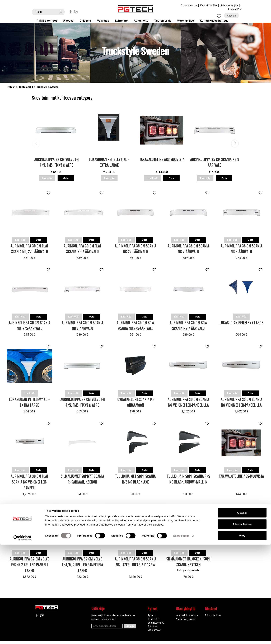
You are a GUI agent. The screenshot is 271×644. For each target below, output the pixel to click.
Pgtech (11, 92)
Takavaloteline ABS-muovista (162, 165)
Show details (181, 635)
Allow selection (242, 624)
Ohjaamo (87, 23)
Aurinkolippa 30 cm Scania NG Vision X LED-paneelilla (188, 406)
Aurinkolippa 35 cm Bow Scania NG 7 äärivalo (188, 330)
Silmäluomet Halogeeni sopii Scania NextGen (188, 565)
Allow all (242, 612)
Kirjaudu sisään (209, 6)
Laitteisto (124, 23)
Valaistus (105, 23)
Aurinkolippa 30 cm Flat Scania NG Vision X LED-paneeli (30, 486)
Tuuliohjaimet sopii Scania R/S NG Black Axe (135, 483)
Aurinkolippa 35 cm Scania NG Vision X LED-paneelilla (241, 406)
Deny (242, 635)
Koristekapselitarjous (218, 23)
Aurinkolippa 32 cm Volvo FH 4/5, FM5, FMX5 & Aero (56, 168)
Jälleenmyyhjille (229, 6)
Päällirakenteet (48, 23)
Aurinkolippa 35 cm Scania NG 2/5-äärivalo (135, 253)
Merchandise (189, 23)
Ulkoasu (70, 23)
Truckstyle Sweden (47, 92)
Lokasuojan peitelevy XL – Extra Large (109, 168)
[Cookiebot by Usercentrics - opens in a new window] (22, 637)
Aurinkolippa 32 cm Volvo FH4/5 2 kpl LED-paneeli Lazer (30, 568)
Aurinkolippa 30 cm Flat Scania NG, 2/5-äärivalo (30, 253)
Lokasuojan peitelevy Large (241, 327)
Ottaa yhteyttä (189, 6)
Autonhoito (144, 23)
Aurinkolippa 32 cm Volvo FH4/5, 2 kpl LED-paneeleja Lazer (82, 568)
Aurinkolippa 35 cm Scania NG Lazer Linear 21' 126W (135, 565)
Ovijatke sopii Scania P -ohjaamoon (135, 406)
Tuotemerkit (166, 23)
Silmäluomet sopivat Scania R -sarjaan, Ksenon (82, 483)
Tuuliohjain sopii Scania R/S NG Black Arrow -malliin (188, 483)
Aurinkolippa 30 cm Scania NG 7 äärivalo (82, 330)
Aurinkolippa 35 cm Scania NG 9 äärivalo (215, 168)
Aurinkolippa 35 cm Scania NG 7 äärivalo (188, 253)
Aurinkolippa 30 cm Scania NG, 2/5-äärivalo (30, 330)
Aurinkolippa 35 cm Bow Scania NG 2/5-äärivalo (135, 330)
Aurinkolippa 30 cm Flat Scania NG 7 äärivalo (82, 253)
